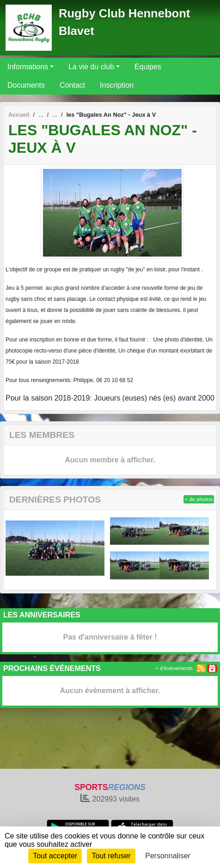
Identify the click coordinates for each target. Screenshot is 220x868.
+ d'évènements (174, 668)
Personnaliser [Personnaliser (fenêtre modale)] (168, 856)
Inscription (117, 85)
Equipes (148, 67)
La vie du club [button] (91, 67)
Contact (72, 85)
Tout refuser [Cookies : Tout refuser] (111, 856)
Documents (26, 85)
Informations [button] (28, 67)
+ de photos (199, 499)
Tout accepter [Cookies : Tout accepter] (55, 856)
